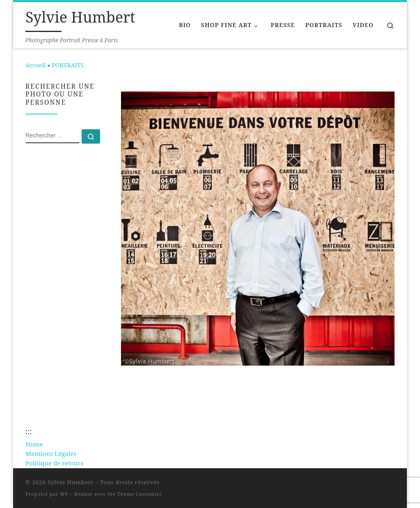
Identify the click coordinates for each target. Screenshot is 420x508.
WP (64, 494)
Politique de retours (54, 463)
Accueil (35, 65)
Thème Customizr (140, 494)
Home (34, 444)
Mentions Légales (51, 453)
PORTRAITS (68, 65)
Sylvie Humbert (71, 482)
